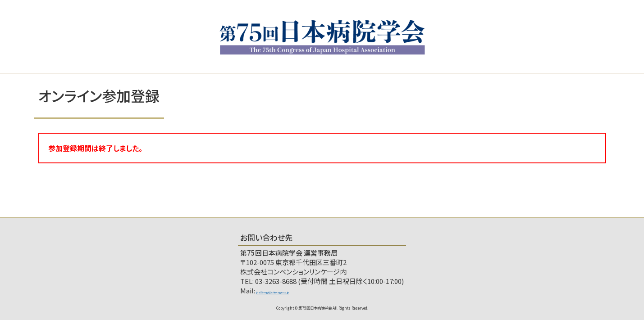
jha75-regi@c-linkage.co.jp (299, 290)
